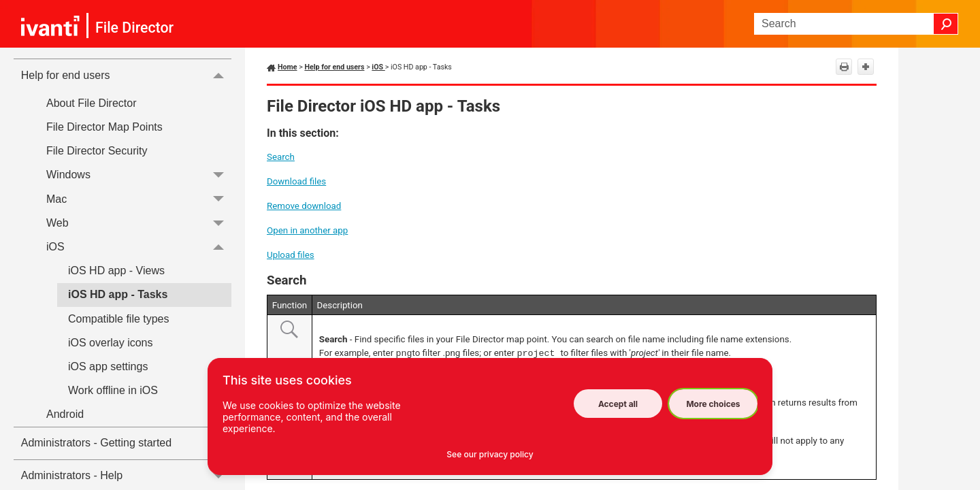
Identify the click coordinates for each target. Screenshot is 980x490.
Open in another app (307, 230)
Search (281, 157)
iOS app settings (108, 366)
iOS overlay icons (111, 343)
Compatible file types (119, 319)
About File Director (92, 103)
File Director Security (97, 151)
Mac (139, 199)
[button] (946, 24)
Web (139, 223)
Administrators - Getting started (96, 443)
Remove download (304, 206)
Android (139, 414)
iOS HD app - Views (116, 271)
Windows (139, 175)
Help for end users (126, 75)
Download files (296, 181)
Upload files (291, 255)
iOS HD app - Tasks (118, 294)
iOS (139, 247)
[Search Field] (856, 24)
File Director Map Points (104, 127)
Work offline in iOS (113, 390)
